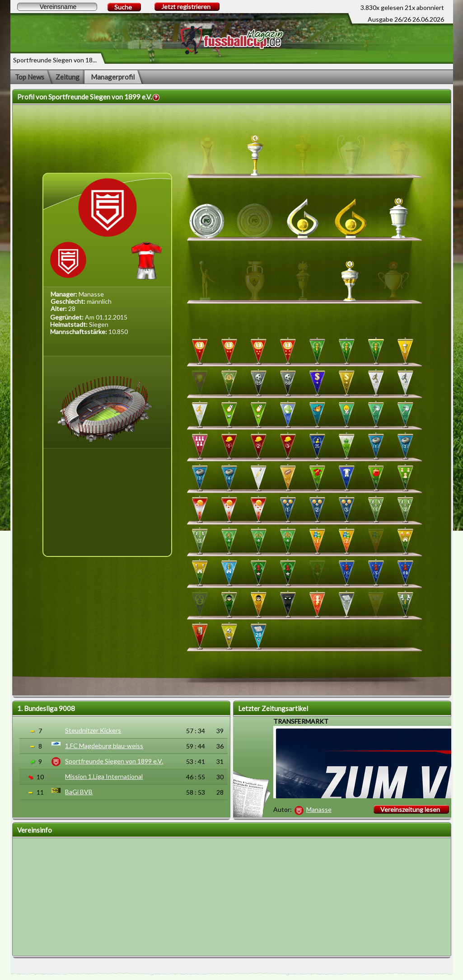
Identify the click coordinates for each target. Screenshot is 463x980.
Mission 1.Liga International (104, 776)
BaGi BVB (79, 792)
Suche (123, 7)
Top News (30, 77)
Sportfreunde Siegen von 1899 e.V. (114, 761)
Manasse (319, 809)
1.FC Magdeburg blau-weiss (104, 746)
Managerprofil (113, 77)
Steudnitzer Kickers (93, 730)
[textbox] (57, 7)
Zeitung (68, 77)
